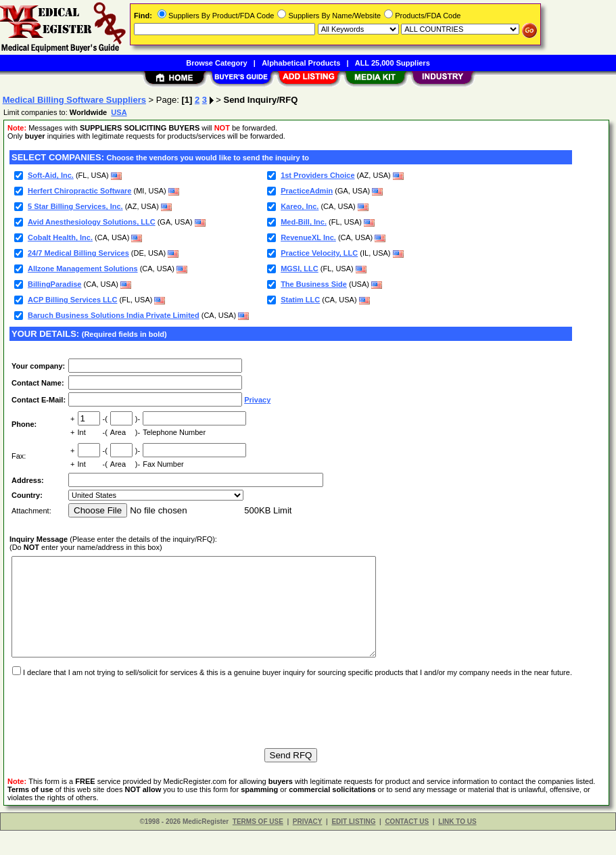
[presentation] (112, 731)
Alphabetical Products (301, 63)
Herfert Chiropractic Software (79, 191)
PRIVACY (308, 846)
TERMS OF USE (258, 846)
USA (119, 112)
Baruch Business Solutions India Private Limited (114, 315)
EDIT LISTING (353, 846)
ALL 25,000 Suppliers (393, 63)
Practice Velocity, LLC (319, 253)
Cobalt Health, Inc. (60, 237)
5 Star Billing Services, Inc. (75, 206)
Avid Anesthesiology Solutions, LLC (92, 222)
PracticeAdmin (307, 191)
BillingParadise (54, 284)
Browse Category (216, 63)
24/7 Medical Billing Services (78, 253)
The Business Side (314, 284)
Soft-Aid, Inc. (51, 175)
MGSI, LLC (300, 269)
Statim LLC (300, 300)
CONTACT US (407, 846)
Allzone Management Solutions (83, 269)
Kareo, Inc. (300, 206)
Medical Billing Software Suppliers (74, 100)
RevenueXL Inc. (308, 237)
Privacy (257, 400)
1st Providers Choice (317, 175)
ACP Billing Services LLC (72, 300)
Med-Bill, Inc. (304, 222)
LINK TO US (457, 846)
